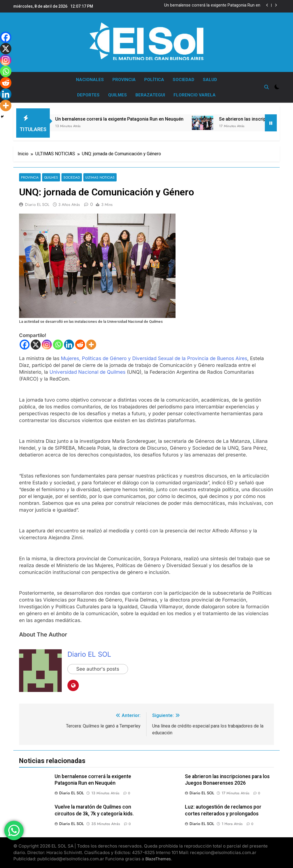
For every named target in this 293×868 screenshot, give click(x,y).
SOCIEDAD (183, 80)
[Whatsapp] (58, 345)
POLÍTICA (154, 80)
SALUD (210, 80)
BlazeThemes (158, 859)
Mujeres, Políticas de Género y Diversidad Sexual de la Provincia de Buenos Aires (154, 358)
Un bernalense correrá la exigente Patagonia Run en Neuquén (212, 5)
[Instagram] (47, 345)
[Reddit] (80, 345)
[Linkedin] (69, 345)
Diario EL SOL (37, 204)
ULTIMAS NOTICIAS (100, 177)
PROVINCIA (124, 80)
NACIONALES (90, 80)
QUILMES (117, 95)
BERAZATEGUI (150, 95)
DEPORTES (88, 95)
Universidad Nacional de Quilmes (87, 372)
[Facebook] (25, 345)
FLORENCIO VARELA (195, 95)
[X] (36, 345)
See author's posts (98, 669)
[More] (91, 345)
